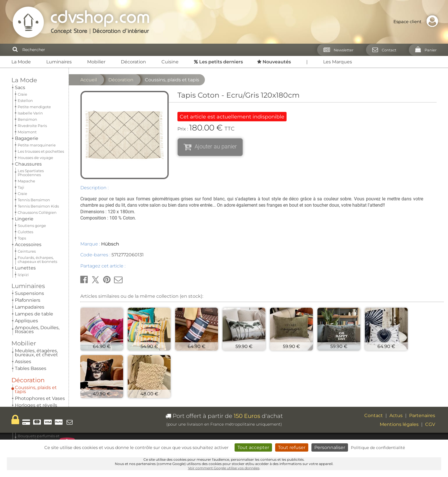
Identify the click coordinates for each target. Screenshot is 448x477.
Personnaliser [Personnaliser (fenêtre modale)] (330, 447)
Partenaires (422, 415)
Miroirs (22, 149)
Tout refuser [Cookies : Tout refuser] (292, 447)
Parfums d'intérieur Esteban (37, 158)
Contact (374, 415)
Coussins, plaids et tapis (36, 126)
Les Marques (338, 62)
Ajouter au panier (216, 146)
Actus (396, 415)
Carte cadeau (29, 260)
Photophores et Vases (40, 135)
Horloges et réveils (36, 142)
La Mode (21, 62)
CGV (430, 424)
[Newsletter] (337, 50)
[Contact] (383, 50)
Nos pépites (31, 243)
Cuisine (170, 62)
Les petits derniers (29, 191)
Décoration (133, 62)
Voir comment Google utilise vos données (224, 468)
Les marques (30, 226)
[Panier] (424, 50)
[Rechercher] (15, 50)
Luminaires (59, 62)
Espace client (417, 22)
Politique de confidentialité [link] (378, 448)
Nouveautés (31, 209)
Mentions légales (399, 424)
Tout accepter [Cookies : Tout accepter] (253, 447)
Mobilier (96, 62)
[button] (84, 280)
